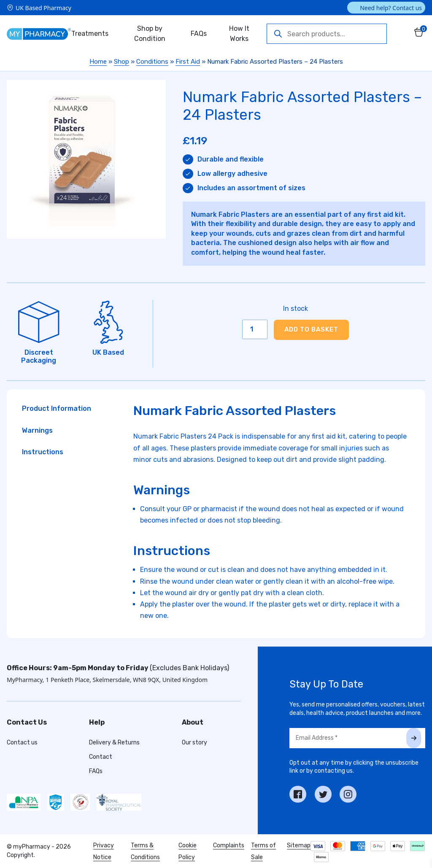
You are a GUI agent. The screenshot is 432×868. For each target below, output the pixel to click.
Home (98, 62)
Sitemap (299, 845)
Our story (194, 743)
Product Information (57, 408)
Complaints (229, 845)
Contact (101, 757)
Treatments (90, 34)
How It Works (239, 34)
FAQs (199, 34)
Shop (121, 62)
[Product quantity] (255, 329)
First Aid (188, 62)
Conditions (152, 62)
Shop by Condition (150, 34)
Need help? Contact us (391, 8)
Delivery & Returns (114, 743)
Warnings (37, 430)
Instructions (43, 452)
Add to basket (311, 329)
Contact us (22, 743)
